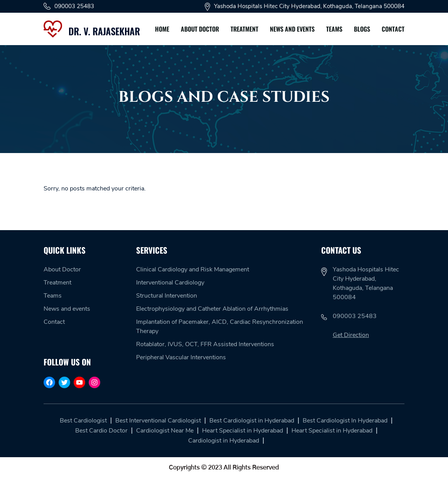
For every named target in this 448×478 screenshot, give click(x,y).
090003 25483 (69, 6)
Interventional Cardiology (170, 283)
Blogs (362, 29)
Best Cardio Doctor (101, 431)
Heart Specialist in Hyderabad (243, 431)
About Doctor (200, 29)
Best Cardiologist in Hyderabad (252, 421)
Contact (393, 29)
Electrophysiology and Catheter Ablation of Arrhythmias (212, 309)
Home (162, 29)
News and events (292, 29)
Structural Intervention (167, 296)
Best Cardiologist (83, 421)
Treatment (244, 29)
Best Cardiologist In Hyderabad (345, 421)
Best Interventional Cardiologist (158, 421)
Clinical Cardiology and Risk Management (193, 269)
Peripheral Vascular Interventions (181, 357)
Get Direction (351, 335)
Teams (334, 29)
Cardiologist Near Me (165, 431)
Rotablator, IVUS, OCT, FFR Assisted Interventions (205, 344)
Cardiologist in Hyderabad (224, 441)
